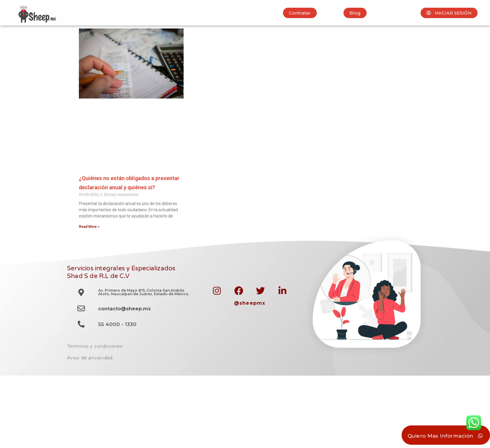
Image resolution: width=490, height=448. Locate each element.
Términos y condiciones (95, 346)
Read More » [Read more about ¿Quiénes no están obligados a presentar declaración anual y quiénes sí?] (89, 227)
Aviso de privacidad (90, 358)
